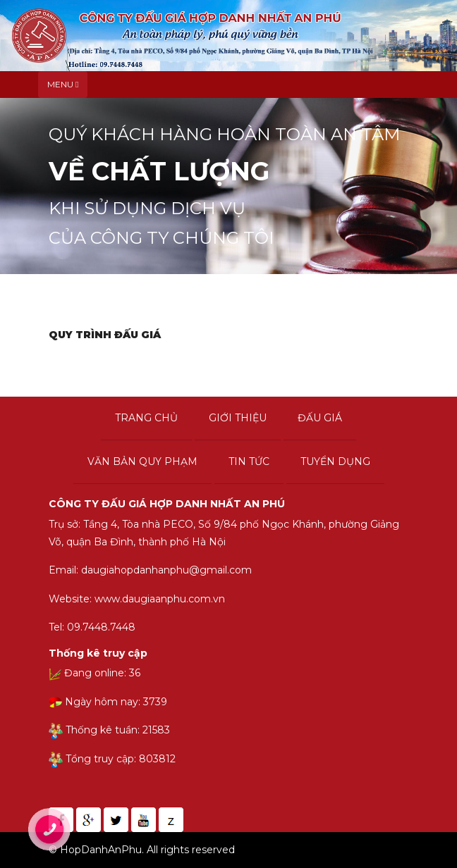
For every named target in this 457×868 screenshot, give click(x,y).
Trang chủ (146, 418)
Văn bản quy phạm (142, 461)
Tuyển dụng (335, 461)
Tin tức (249, 461)
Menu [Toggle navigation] (63, 84)
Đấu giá (320, 418)
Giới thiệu (238, 418)
